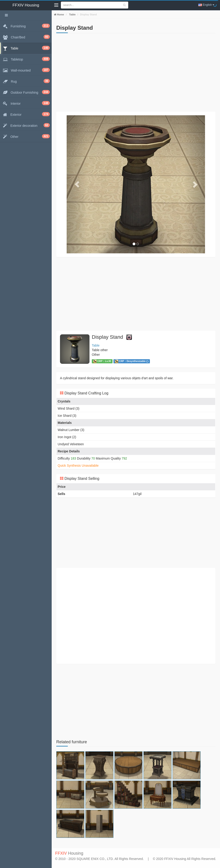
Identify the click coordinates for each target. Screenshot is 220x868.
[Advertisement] (136, 72)
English (206, 5)
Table (72, 14)
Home (60, 14)
